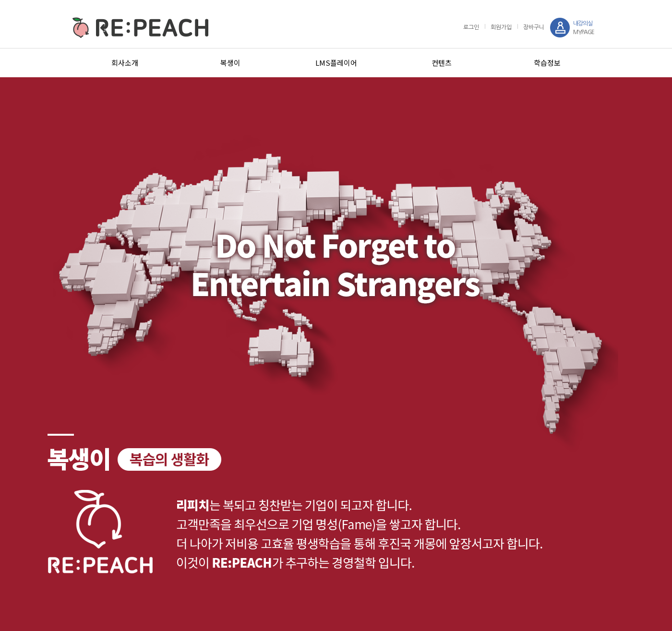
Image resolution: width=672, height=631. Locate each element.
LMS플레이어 (336, 63)
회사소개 (125, 63)
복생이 (230, 63)
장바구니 (534, 27)
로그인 (471, 27)
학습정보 (547, 63)
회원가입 (501, 27)
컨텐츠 (442, 63)
